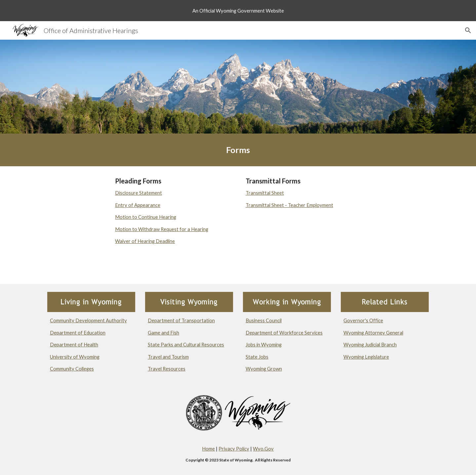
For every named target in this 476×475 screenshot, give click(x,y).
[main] (238, 150)
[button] (468, 30)
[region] (238, 11)
